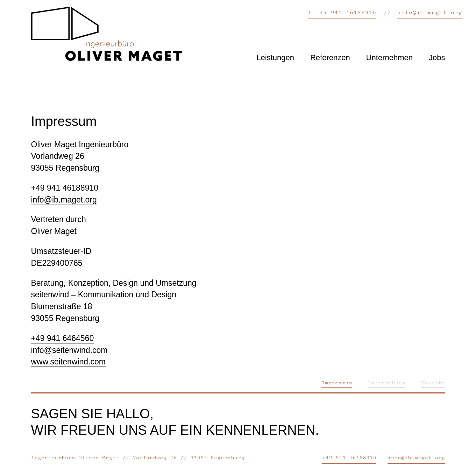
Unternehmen (389, 58)
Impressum (337, 383)
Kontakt (433, 383)
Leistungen (275, 58)
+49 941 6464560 (63, 338)
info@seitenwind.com (69, 350)
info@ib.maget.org (430, 13)
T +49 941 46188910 (342, 13)
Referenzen (330, 58)
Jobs (437, 58)
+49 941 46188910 (65, 188)
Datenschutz (387, 383)
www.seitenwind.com (68, 362)
